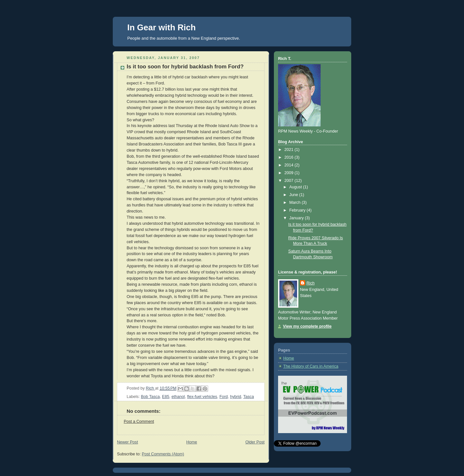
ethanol (178, 397)
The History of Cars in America (311, 366)
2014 (290, 165)
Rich (310, 283)
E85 (166, 397)
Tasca (249, 397)
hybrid (236, 397)
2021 (290, 150)
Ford (224, 397)
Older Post (255, 442)
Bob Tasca (150, 397)
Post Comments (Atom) (163, 454)
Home (192, 442)
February (298, 210)
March (296, 203)
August (296, 187)
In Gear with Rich (161, 27)
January (297, 218)
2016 (290, 157)
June (294, 195)
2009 (290, 173)
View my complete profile (307, 326)
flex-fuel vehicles (202, 397)
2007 (290, 181)
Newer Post (127, 442)
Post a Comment (139, 421)
